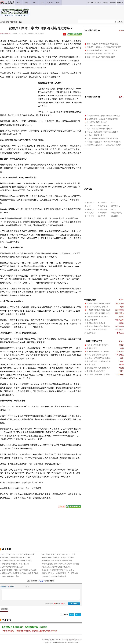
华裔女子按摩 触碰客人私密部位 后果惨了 (103, 132)
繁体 (92, 3)
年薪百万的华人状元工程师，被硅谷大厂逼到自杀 (61, 564)
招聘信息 (65, 640)
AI (114, 203)
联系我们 (59, 640)
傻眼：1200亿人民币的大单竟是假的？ (101, 57)
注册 (122, 3)
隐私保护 (79, 640)
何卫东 (103, 216)
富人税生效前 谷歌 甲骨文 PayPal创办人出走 (59, 554)
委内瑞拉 (91, 203)
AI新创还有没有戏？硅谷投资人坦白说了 (17, 561)
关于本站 (45, 640)
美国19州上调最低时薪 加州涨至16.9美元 (17, 558)
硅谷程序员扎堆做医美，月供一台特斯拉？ (58, 558)
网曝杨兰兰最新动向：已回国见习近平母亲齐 (104, 47)
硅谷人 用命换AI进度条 (10, 576)
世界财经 (14, 22)
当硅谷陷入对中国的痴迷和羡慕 (54, 576)
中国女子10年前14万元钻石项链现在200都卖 (103, 116)
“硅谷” (42, 581)
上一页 (72, 615)
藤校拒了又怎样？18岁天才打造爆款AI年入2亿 (19, 570)
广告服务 (52, 640)
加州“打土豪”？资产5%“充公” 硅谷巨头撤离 (18, 554)
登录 (118, 3)
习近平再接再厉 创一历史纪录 (98, 125)
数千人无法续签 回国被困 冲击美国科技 (57, 561)
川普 (89, 206)
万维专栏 (104, 203)
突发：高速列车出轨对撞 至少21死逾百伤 (102, 44)
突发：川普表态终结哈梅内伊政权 (100, 129)
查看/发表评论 (39, 33)
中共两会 (117, 206)
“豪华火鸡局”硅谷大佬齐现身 (12, 567)
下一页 (78, 615)
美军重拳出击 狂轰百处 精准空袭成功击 (102, 119)
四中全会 (104, 206)
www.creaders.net (5, 33)
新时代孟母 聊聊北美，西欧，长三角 (15, 564)
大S (115, 209)
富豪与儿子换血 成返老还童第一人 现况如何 (60, 573)
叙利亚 (116, 216)
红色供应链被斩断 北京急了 (97, 122)
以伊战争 (104, 213)
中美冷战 (91, 213)
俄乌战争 (91, 209)
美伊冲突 (104, 209)
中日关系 (91, 216)
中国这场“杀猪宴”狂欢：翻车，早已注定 (102, 50)
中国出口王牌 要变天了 (96, 135)
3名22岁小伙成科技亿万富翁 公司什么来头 (58, 570)
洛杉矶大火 (117, 213)
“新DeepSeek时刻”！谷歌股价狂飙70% (57, 567)
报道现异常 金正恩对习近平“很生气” (101, 54)
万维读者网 (5, 22)
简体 (89, 3)
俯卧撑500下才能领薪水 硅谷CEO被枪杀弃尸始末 (20, 573)
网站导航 (72, 640)
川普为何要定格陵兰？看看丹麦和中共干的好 (104, 142)
